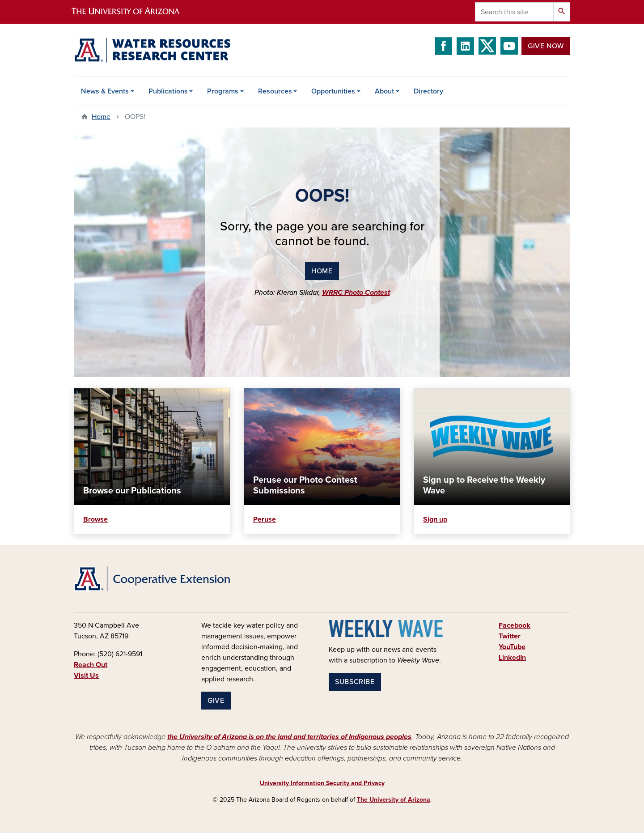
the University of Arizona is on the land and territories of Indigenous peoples (289, 737)
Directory (428, 91)
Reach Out (91, 665)
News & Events (105, 91)
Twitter (510, 636)
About (384, 91)
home (322, 271)
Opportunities (333, 91)
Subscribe (355, 682)
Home (101, 117)
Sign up (435, 519)
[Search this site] (514, 12)
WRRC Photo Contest (356, 293)
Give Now (546, 46)
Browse (95, 519)
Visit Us (86, 676)
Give (216, 701)
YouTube (512, 647)
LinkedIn (512, 658)
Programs (223, 91)
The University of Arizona (394, 800)
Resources (275, 91)
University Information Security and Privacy (322, 783)
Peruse (265, 519)
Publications (168, 91)
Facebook (515, 625)
